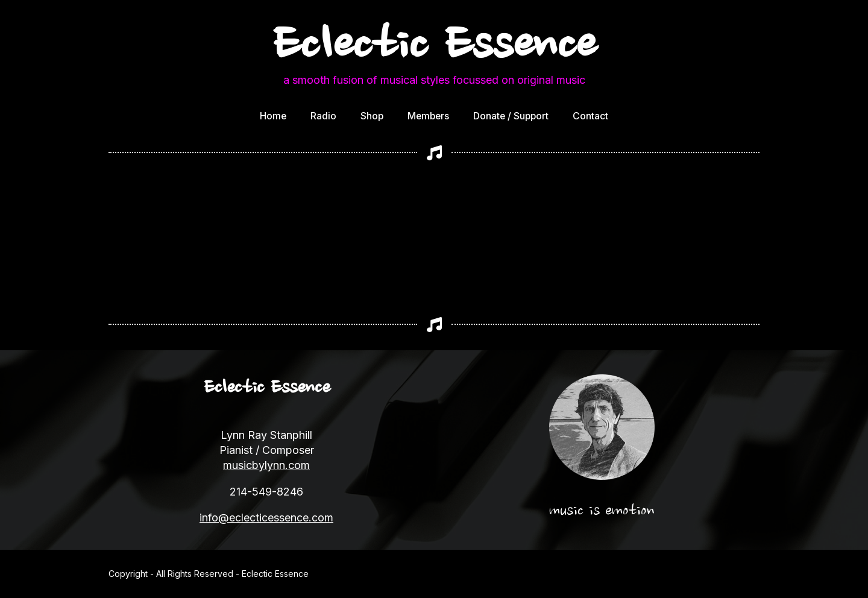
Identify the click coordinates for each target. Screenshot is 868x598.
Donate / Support (511, 116)
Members (428, 116)
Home (273, 116)
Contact (590, 116)
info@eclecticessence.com (266, 518)
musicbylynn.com (266, 465)
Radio (323, 116)
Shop (372, 116)
